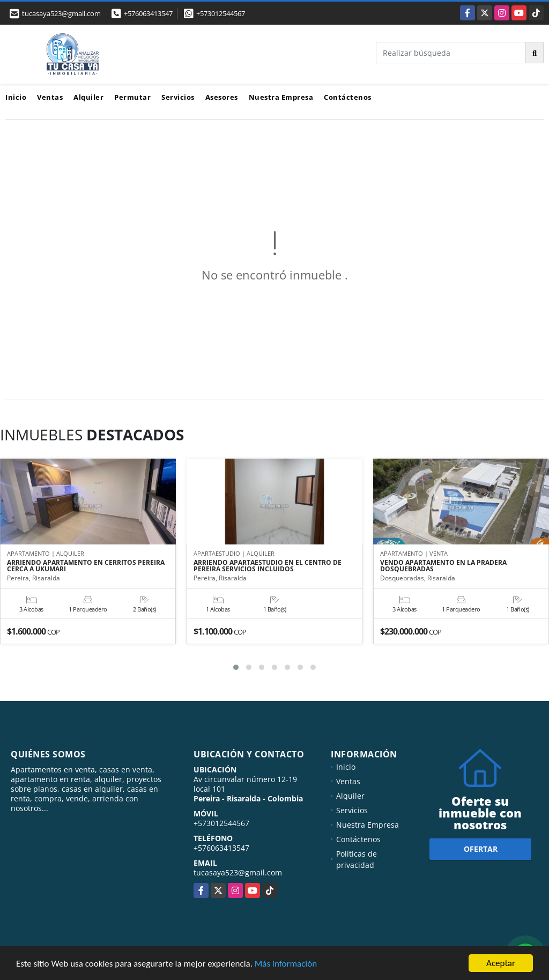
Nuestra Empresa (281, 97)
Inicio (16, 97)
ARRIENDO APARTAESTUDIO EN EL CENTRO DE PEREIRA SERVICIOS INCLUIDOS (268, 566)
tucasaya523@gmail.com (238, 872)
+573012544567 (221, 13)
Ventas (50, 97)
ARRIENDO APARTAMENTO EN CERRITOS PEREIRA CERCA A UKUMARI (86, 566)
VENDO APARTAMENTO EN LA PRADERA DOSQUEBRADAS (443, 566)
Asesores (222, 97)
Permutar (132, 97)
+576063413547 (148, 13)
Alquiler (88, 97)
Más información (286, 964)
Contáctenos (348, 97)
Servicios (178, 97)
